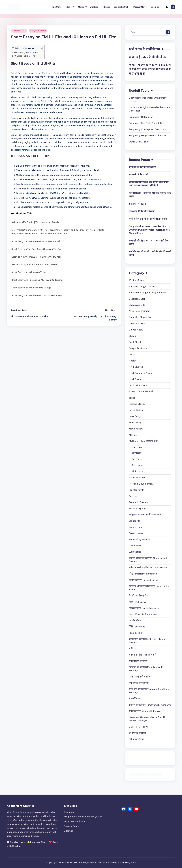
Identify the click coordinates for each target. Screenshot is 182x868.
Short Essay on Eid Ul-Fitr (26, 53)
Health (133, 361)
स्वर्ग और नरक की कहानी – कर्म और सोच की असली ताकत (150, 253)
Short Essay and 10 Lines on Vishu (29, 272)
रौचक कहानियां (145, 711)
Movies (133, 435)
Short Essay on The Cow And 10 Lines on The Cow (37, 249)
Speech (136, 533)
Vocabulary (139, 539)
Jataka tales (141, 392)
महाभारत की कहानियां (146, 669)
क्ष (135, 73)
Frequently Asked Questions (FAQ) (83, 817)
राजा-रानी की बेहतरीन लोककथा (142, 211)
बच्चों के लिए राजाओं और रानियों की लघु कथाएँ (148, 219)
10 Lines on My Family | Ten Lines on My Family (35, 222)
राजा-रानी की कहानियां (149, 691)
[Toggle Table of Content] (39, 49)
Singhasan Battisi (145, 515)
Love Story (135, 416)
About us (69, 812)
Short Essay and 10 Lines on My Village (31, 288)
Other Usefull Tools (139, 142)
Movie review (136, 429)
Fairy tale (138, 348)
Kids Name (137, 465)
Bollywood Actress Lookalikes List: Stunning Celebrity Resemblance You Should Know (149, 230)
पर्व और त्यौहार (135, 620)
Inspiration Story (138, 385)
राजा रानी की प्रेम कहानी (138, 174)
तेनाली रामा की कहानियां (139, 596)
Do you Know (136, 330)
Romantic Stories (138, 502)
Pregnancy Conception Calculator (148, 129)
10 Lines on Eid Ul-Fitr (25, 56)
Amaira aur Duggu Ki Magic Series (147, 293)
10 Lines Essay (19, 31)
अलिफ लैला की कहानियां (148, 568)
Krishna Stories (137, 404)
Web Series (135, 552)
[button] (168, 32)
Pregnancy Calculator (141, 117)
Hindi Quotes (136, 367)
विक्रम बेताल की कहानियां (148, 719)
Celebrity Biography (140, 317)
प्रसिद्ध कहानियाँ (135, 633)
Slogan (135, 521)
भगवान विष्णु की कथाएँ (138, 661)
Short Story (139, 509)
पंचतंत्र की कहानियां (144, 614)
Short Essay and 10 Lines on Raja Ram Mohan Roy (37, 295)
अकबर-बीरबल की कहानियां (148, 560)
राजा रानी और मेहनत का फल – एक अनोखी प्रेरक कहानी (149, 242)
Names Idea (135, 447)
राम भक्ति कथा (135, 699)
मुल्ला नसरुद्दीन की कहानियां (140, 677)
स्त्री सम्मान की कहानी (137, 204)
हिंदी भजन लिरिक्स (137, 739)
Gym (131, 354)
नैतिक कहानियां (144, 608)
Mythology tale (143, 441)
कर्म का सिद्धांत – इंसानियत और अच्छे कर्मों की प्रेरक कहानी (150, 195)
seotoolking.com (127, 863)
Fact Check (135, 342)
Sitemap (69, 831)
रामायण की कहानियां (150, 705)
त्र (138, 73)
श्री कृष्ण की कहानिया (137, 733)
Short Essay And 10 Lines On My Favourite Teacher (37, 280)
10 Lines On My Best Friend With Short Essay (34, 264)
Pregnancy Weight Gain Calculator (148, 135)
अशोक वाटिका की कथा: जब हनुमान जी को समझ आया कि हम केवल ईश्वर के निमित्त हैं (149, 184)
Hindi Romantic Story (140, 373)
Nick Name (137, 471)
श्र (141, 73)
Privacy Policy (72, 826)
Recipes (133, 496)
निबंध (138, 602)
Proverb (136, 490)
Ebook (132, 336)
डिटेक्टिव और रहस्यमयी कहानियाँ (149, 588)
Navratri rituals (137, 478)
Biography (139, 311)
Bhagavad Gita (137, 305)
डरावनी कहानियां (143, 580)
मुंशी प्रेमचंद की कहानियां (139, 683)
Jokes (132, 398)
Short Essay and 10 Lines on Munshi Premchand (36, 241)
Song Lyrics (135, 527)
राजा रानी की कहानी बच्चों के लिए (142, 167)
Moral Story (135, 423)
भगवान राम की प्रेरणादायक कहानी (143, 655)
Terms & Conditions (75, 821)
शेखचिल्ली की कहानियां (138, 727)
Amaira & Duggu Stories (142, 286)
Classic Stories (137, 324)
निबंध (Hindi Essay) (38, 31)
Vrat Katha (135, 546)
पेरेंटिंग (137, 627)
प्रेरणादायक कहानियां (147, 641)
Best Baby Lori (137, 299)
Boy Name (137, 453)
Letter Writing (137, 410)
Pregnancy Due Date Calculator (146, 123)
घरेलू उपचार (143, 574)
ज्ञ (144, 73)
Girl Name (137, 459)
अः (164, 57)
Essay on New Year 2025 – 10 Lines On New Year (36, 257)
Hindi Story (135, 379)
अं (161, 57)
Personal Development (141, 484)
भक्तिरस (132, 649)
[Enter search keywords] (150, 32)
